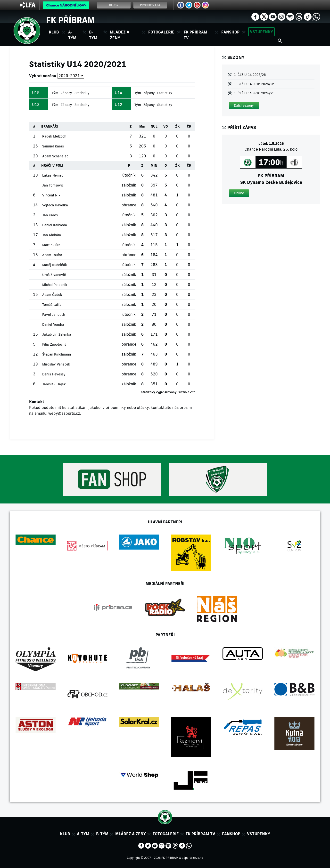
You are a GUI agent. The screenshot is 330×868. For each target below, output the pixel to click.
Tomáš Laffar (52, 305)
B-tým (102, 834)
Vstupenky (261, 32)
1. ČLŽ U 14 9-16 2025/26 (254, 84)
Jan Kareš (50, 215)
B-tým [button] (93, 35)
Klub (65, 834)
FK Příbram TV (195, 35)
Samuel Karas (53, 146)
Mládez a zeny (131, 834)
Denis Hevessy (54, 374)
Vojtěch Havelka (55, 205)
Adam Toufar (52, 255)
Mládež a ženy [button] (120, 35)
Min (142, 126)
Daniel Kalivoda (55, 225)
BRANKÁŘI (50, 126)
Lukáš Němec (53, 175)
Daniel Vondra (53, 324)
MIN (154, 165)
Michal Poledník (55, 285)
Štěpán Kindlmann (57, 354)
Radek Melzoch (54, 136)
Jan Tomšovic (53, 185)
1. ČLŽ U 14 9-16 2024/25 (254, 93)
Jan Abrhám (52, 235)
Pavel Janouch (54, 315)
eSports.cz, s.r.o (192, 858)
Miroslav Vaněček (56, 364)
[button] (244, 106)
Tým (55, 93)
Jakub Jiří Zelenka (57, 334)
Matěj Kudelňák (55, 265)
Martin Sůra (51, 245)
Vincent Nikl (52, 195)
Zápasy (66, 93)
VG (166, 126)
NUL (154, 126)
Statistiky (82, 93)
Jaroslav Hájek (54, 384)
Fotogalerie (161, 32)
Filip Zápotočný (54, 344)
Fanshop (230, 32)
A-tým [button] (72, 35)
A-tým (83, 834)
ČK (189, 126)
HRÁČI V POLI (52, 165)
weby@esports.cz (64, 413)
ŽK (177, 126)
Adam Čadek (52, 295)
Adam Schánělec (55, 156)
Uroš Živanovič (54, 275)
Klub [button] (54, 32)
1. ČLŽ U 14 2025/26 (250, 75)
